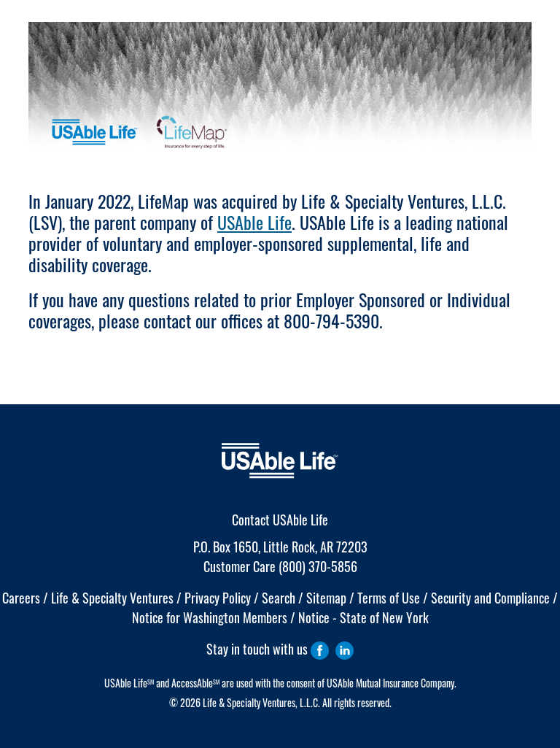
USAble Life (254, 222)
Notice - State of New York (363, 617)
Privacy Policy (218, 598)
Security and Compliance (490, 598)
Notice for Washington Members (210, 617)
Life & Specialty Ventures (112, 598)
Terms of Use (389, 598)
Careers (21, 598)
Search (279, 598)
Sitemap (326, 598)
